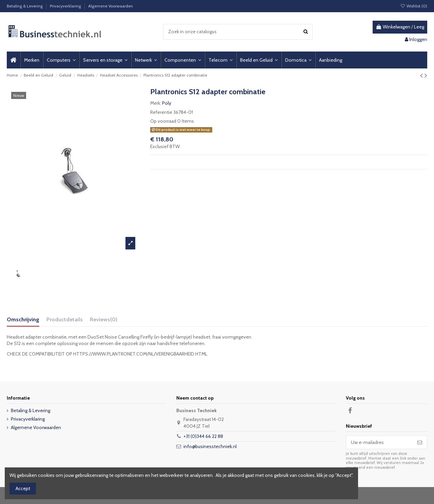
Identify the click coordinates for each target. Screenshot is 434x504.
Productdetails (65, 319)
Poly (167, 103)
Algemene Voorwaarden (111, 6)
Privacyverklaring (66, 6)
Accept (23, 488)
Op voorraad (163, 121)
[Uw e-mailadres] (379, 442)
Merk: (156, 103)
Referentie (161, 112)
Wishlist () (414, 6)
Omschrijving (23, 319)
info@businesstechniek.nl (210, 446)
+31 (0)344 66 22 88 (203, 436)
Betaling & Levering (25, 6)
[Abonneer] (420, 442)
